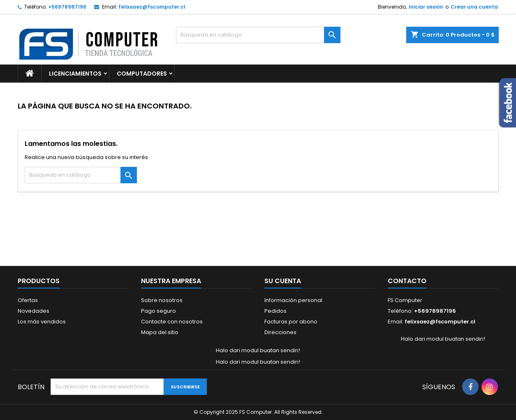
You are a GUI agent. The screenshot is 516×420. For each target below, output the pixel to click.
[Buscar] (258, 35)
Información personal (293, 300)
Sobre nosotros (162, 300)
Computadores (142, 74)
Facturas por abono (291, 322)
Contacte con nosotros (172, 322)
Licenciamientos (75, 74)
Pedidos (275, 311)
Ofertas (28, 300)
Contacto (407, 281)
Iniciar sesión (426, 7)
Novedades (34, 311)
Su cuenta (283, 281)
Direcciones (280, 332)
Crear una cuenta (474, 7)
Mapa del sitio (160, 332)
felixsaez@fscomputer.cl (152, 7)
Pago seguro (159, 311)
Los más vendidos (42, 322)
